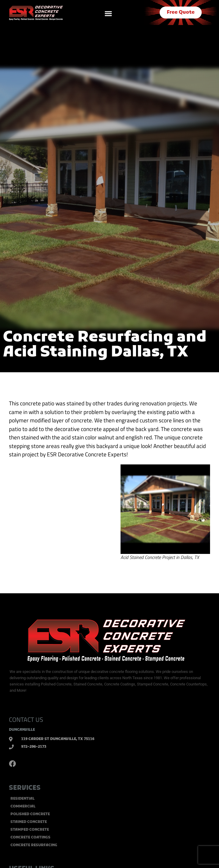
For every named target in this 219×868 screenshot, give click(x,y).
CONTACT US (26, 719)
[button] (108, 13)
